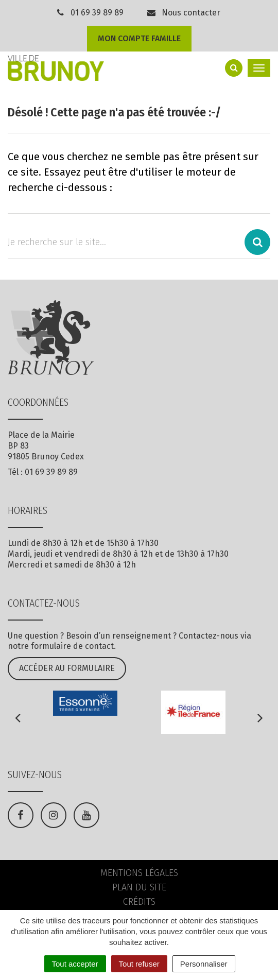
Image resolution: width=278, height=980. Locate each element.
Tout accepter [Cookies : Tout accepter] (75, 964)
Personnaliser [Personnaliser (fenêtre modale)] (204, 964)
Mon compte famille (139, 38)
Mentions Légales (139, 873)
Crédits (139, 902)
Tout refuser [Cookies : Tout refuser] (139, 964)
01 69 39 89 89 (97, 13)
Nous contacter (183, 13)
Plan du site (139, 887)
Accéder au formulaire (67, 668)
